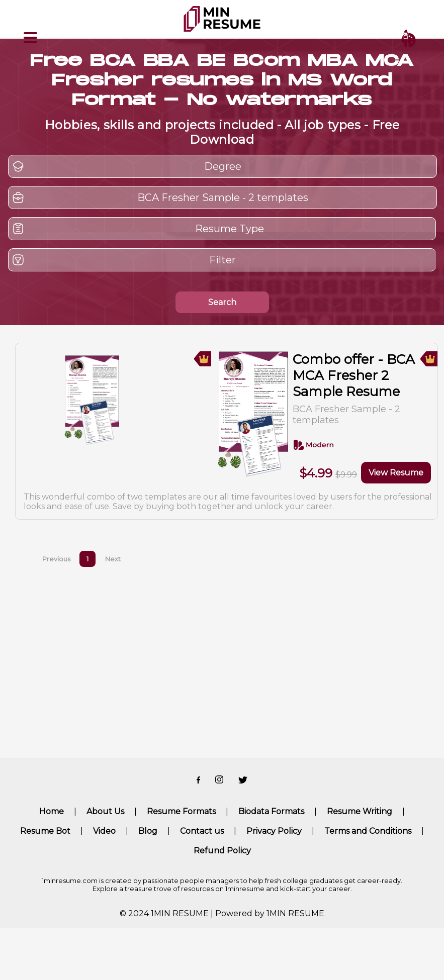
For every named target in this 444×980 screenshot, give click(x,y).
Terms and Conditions (368, 831)
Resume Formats (181, 811)
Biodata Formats (271, 811)
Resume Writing (360, 811)
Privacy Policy (274, 831)
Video (104, 831)
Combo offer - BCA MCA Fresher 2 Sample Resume (354, 375)
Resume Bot (45, 831)
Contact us (202, 831)
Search (222, 302)
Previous (56, 559)
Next (113, 559)
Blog (148, 831)
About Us (105, 811)
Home (52, 811)
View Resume (396, 473)
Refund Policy (222, 851)
